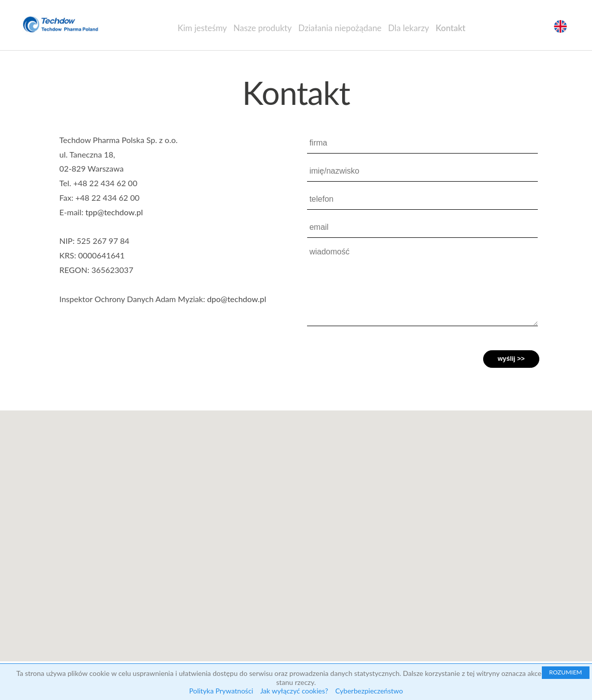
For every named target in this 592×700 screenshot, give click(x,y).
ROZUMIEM (566, 672)
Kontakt (450, 28)
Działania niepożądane (340, 28)
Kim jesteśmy (202, 28)
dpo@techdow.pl (237, 299)
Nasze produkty (262, 28)
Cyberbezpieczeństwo (369, 691)
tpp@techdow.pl (114, 212)
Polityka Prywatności (221, 691)
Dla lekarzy (409, 28)
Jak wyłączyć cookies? (294, 691)
